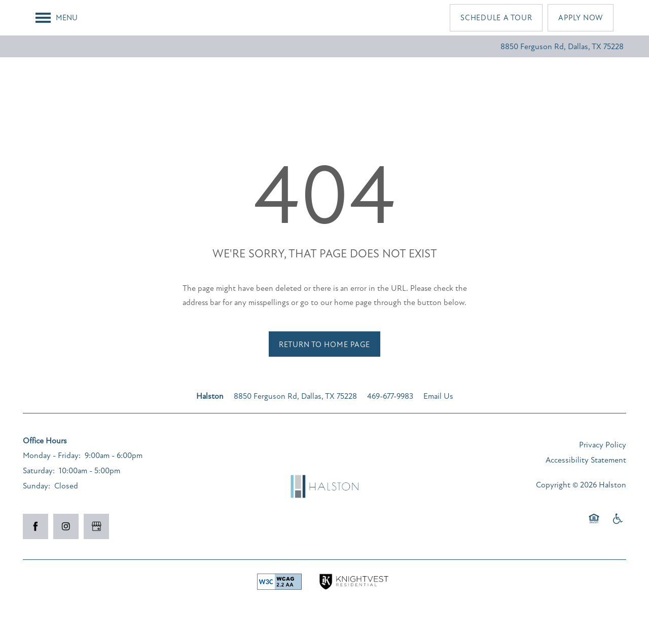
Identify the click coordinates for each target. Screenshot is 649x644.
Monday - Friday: (52, 456)
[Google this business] (96, 526)
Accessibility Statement (586, 460)
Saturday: (39, 471)
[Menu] (57, 18)
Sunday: (37, 486)
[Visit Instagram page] (66, 526)
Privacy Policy (603, 445)
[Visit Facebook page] (35, 526)
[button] (496, 18)
